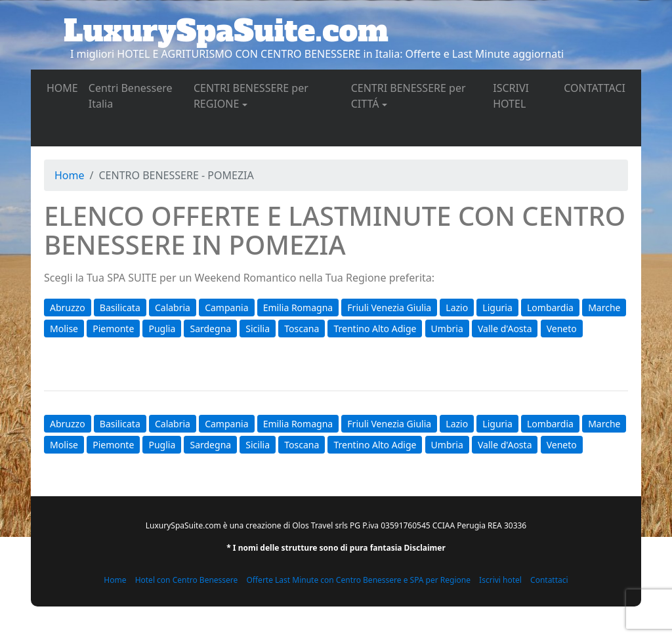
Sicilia (258, 329)
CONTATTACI (597, 87)
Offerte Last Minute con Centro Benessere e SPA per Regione (358, 580)
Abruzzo (68, 308)
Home (70, 175)
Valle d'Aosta (505, 329)
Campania (226, 308)
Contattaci (549, 580)
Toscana (302, 329)
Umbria (447, 329)
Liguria (497, 308)
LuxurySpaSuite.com (226, 31)
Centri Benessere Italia (131, 96)
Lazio (457, 308)
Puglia (162, 329)
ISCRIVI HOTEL (526, 96)
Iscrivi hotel (500, 580)
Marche (604, 308)
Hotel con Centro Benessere (187, 580)
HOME (65, 87)
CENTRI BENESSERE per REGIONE (251, 96)
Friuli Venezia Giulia (389, 308)
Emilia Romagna (298, 308)
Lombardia (550, 308)
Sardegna (210, 329)
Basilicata (120, 308)
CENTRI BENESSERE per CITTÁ (409, 96)
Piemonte (113, 329)
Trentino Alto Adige (375, 329)
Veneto (562, 329)
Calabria (173, 308)
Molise (64, 329)
